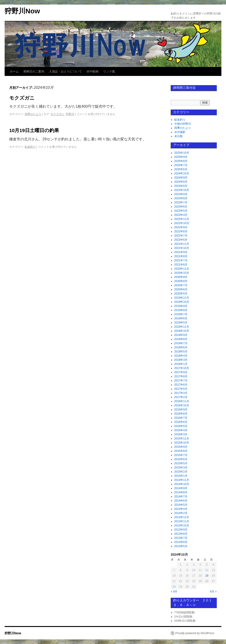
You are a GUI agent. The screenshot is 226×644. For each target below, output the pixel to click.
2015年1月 (181, 476)
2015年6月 (181, 459)
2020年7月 (181, 285)
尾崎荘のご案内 (34, 71)
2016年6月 (181, 422)
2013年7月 (181, 538)
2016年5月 (181, 426)
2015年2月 (181, 472)
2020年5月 (181, 294)
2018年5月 (181, 352)
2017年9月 (181, 372)
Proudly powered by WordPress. (195, 633)
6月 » (213, 592)
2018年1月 (181, 364)
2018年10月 (182, 331)
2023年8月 (181, 198)
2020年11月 (182, 269)
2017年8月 (181, 376)
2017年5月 (181, 389)
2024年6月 (181, 186)
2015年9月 (181, 447)
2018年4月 (181, 356)
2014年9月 (181, 488)
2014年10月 (182, 484)
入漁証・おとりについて (65, 71)
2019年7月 (181, 314)
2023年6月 (181, 207)
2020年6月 (181, 289)
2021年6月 (181, 265)
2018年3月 (181, 360)
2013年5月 (181, 546)
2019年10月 (182, 302)
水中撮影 (180, 132)
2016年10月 (182, 405)
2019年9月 (181, 306)
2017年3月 (181, 393)
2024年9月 (181, 178)
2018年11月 (182, 327)
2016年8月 (181, 414)
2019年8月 (181, 310)
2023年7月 (181, 202)
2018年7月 (181, 343)
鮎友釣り (30, 147)
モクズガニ (22, 98)
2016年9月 (181, 410)
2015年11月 (182, 439)
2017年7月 (181, 381)
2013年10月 (182, 526)
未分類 (178, 136)
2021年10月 (182, 248)
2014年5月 (181, 505)
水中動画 (92, 71)
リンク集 (109, 71)
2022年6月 (181, 240)
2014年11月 (182, 480)
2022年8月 (181, 231)
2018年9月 (181, 335)
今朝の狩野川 (183, 124)
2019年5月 (181, 323)
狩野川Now (22, 11)
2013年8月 (181, 534)
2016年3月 (181, 434)
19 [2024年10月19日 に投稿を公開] (207, 576)
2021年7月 (181, 260)
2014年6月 (181, 501)
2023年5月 (181, 211)
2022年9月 (181, 227)
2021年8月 (181, 256)
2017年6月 (181, 385)
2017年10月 (182, 368)
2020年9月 (181, 277)
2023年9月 (181, 194)
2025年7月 (181, 165)
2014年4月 (181, 509)
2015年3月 (181, 468)
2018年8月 (181, 339)
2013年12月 (182, 517)
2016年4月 (181, 430)
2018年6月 (181, 347)
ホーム (14, 71)
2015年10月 (182, 443)
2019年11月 (182, 298)
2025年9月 (181, 157)
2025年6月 (181, 169)
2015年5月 (181, 463)
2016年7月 (181, 418)
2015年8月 (181, 451)
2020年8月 (181, 281)
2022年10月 (182, 223)
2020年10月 (182, 273)
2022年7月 (181, 236)
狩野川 (70, 114)
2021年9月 (181, 252)
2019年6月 (181, 318)
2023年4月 (181, 215)
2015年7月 (181, 455)
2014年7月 (181, 497)
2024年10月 (182, 173)
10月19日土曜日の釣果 (34, 130)
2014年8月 (181, 492)
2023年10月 (182, 190)
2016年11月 (182, 401)
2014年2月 (181, 513)
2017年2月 (181, 397)
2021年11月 (182, 244)
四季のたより (33, 114)
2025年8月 (181, 161)
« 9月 (174, 592)
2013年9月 (181, 530)
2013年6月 (181, 542)
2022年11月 (182, 219)
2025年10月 (182, 153)
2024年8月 (181, 182)
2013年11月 (182, 521)
